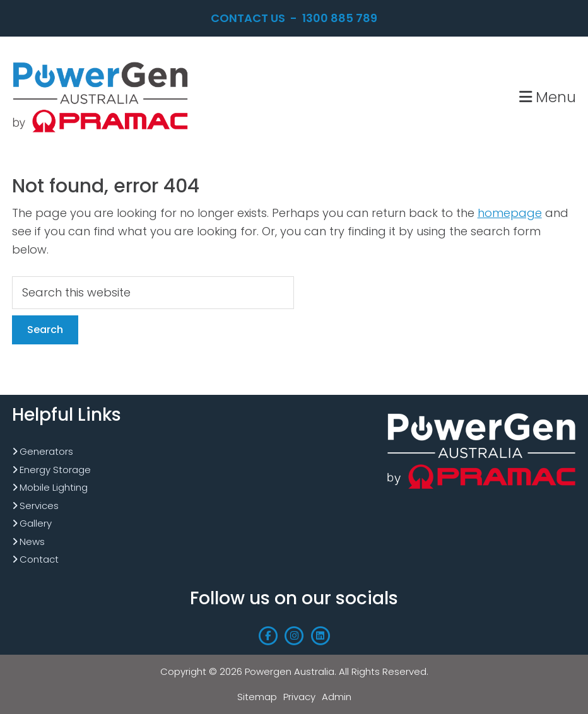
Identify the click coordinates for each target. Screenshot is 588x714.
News (32, 541)
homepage (510, 213)
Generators (46, 451)
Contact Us (248, 18)
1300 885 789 (340, 18)
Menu (548, 97)
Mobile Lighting (54, 487)
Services (39, 506)
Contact (39, 559)
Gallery (36, 523)
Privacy (299, 697)
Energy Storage (55, 470)
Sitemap (257, 697)
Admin (337, 697)
